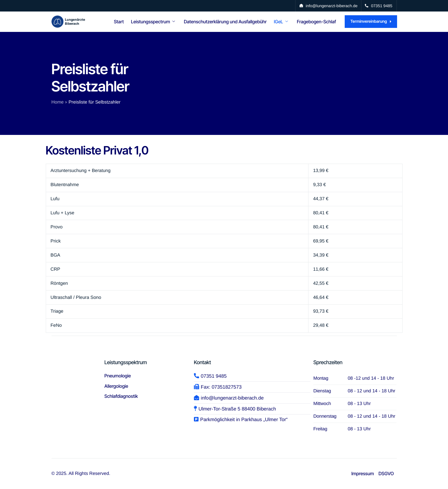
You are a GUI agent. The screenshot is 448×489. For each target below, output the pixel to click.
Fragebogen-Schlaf (317, 22)
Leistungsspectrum (153, 22)
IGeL (281, 22)
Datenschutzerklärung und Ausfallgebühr (225, 22)
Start (119, 22)
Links (331, 47)
